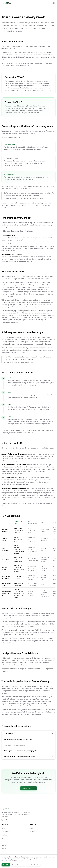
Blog (31, 828)
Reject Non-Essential (33, 865)
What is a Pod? (28, 733)
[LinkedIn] (2, 820)
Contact (4, 849)
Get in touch (28, 788)
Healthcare (5, 835)
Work (3, 828)
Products (4, 845)
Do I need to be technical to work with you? (28, 739)
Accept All (6, 865)
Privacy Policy (18, 861)
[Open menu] (54, 3)
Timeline (33, 832)
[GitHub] (6, 820)
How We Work (6, 832)
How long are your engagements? (28, 745)
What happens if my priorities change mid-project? (28, 751)
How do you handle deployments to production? (28, 757)
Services (4, 842)
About (3, 838)
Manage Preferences (18, 865)
